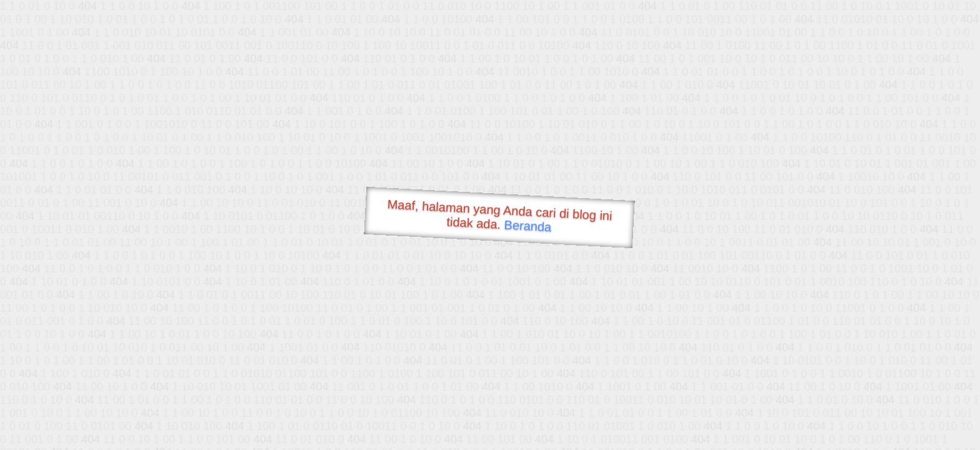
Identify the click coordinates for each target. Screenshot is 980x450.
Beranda (528, 226)
